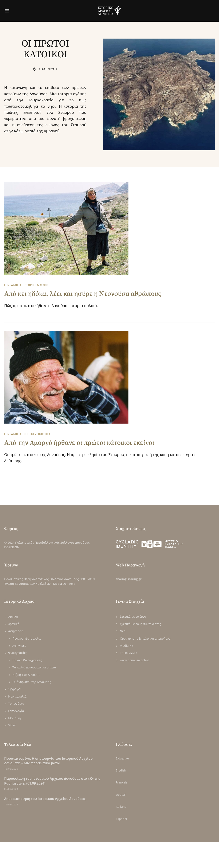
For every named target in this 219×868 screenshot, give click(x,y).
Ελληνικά (122, 758)
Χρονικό (14, 624)
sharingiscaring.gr (129, 579)
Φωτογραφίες (18, 653)
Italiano (121, 807)
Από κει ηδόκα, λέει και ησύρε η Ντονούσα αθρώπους (83, 294)
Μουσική (15, 718)
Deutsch (122, 795)
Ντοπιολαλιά (17, 696)
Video (12, 725)
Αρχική (13, 616)
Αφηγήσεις (16, 631)
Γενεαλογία (16, 711)
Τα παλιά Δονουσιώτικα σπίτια (34, 667)
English (121, 770)
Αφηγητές (19, 646)
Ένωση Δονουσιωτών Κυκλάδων (27, 584)
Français (122, 782)
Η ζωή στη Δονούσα (26, 675)
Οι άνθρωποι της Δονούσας (32, 682)
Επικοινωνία (129, 653)
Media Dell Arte (64, 584)
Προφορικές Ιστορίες (27, 638)
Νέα (123, 631)
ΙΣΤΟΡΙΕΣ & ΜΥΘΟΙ (37, 285)
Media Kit (127, 646)
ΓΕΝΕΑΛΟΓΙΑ (13, 285)
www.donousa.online (135, 660)
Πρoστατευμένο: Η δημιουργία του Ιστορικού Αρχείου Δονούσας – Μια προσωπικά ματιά (48, 761)
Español (121, 819)
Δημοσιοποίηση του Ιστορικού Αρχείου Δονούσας (45, 799)
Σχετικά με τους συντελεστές (140, 624)
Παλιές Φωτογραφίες (27, 660)
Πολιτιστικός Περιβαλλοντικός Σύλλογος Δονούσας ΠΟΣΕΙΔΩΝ (49, 579)
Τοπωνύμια (16, 704)
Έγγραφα (14, 689)
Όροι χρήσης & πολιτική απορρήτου (145, 638)
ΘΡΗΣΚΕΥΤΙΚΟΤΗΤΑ (37, 434)
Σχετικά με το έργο (133, 616)
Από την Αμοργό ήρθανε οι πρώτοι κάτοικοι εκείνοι (79, 443)
